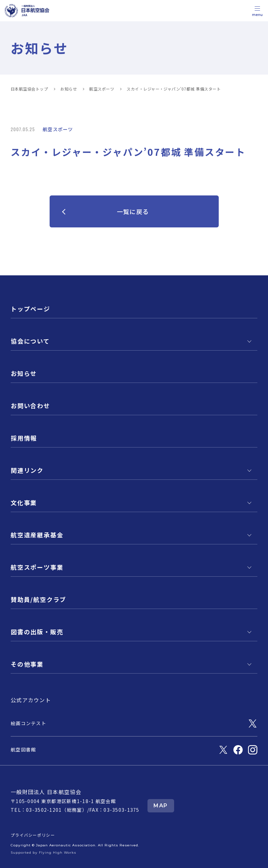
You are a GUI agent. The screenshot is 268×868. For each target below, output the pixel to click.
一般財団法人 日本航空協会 (46, 792)
